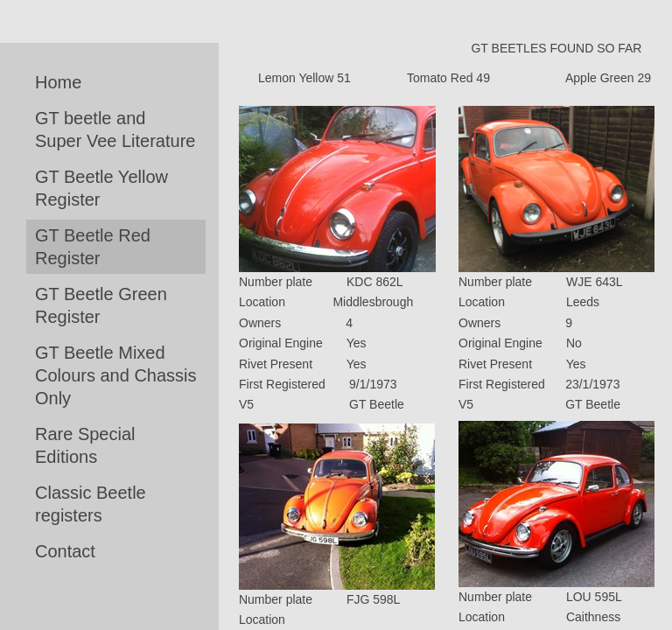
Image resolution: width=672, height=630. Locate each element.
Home (58, 82)
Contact (65, 551)
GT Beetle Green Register (101, 305)
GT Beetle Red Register (93, 247)
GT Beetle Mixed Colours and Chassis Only (116, 375)
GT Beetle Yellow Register (101, 188)
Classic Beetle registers (91, 504)
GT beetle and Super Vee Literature (115, 129)
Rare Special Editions (85, 445)
